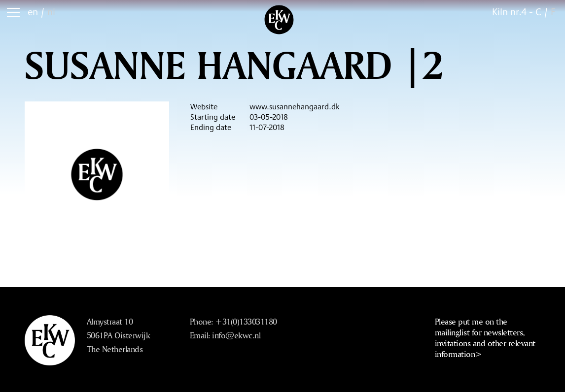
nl (51, 12)
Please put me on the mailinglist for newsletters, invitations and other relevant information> (485, 338)
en (33, 12)
